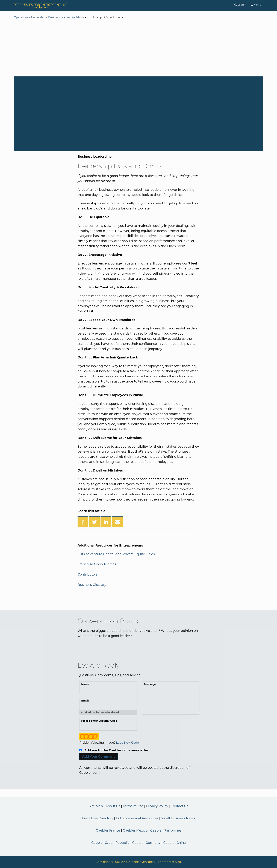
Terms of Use (133, 806)
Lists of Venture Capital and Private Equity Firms (116, 554)
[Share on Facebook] (83, 522)
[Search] (240, 5)
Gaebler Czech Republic (110, 843)
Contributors (88, 574)
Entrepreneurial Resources (137, 818)
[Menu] (256, 5)
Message (150, 684)
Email (85, 701)
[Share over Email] (117, 522)
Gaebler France (108, 830)
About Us (113, 806)
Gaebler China (174, 843)
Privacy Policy (157, 806)
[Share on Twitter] (94, 522)
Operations (21, 17)
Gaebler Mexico (135, 830)
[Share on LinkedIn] (106, 522)
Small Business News (178, 818)
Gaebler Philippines (166, 830)
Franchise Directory (98, 818)
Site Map (96, 806)
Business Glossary (92, 585)
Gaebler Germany (146, 843)
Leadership (38, 17)
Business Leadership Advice (66, 17)
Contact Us (179, 806)
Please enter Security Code (99, 721)
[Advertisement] (138, 48)
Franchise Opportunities (97, 564)
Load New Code (127, 743)
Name (85, 684)
